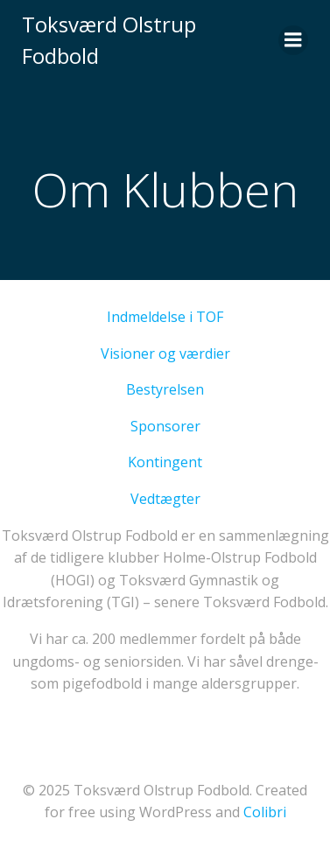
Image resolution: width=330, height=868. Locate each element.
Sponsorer (165, 426)
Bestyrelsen (165, 389)
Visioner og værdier (165, 353)
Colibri (265, 812)
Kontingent (165, 462)
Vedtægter (165, 499)
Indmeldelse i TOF (165, 317)
